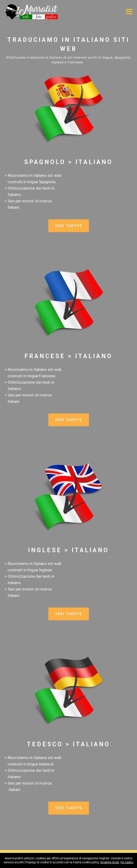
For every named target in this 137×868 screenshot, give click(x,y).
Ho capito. (127, 862)
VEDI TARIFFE (69, 226)
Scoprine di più (110, 862)
